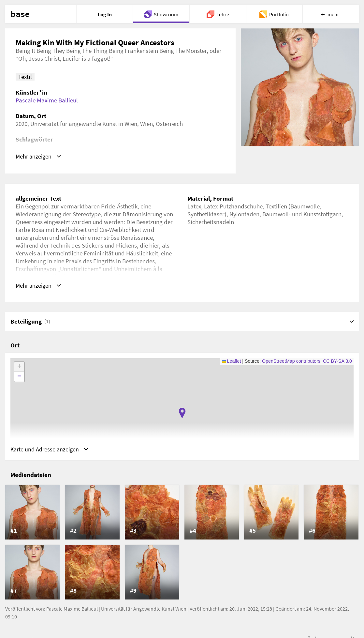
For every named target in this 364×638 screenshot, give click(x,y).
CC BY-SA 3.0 (337, 362)
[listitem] (32, 514)
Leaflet (232, 362)
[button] (182, 414)
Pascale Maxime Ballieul (47, 100)
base (20, 14)
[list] (182, 544)
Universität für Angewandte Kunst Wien (144, 610)
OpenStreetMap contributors (291, 362)
